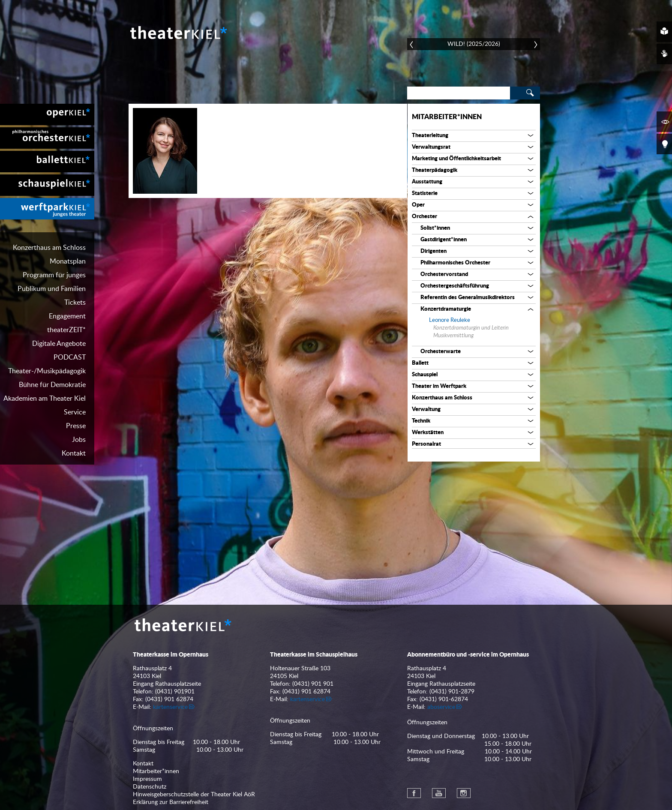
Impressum (147, 779)
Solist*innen (435, 228)
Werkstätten (428, 433)
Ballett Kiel (47, 162)
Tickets (75, 303)
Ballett (420, 363)
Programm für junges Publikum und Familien (52, 282)
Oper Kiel (47, 114)
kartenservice (170, 707)
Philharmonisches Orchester (455, 263)
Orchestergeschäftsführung (455, 286)
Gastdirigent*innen (444, 240)
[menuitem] (47, 114)
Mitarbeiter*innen (447, 117)
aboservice (441, 707)
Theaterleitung (430, 136)
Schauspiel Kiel (47, 185)
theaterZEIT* (66, 330)
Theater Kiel (178, 33)
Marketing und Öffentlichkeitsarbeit (456, 159)
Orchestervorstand (444, 274)
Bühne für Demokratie (52, 385)
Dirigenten (433, 251)
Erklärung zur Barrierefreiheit (171, 802)
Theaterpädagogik (435, 170)
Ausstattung (427, 182)
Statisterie (425, 193)
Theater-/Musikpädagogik (47, 371)
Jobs (79, 440)
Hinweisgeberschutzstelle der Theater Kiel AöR (194, 795)
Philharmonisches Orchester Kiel (47, 138)
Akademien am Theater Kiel (45, 399)
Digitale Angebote (59, 344)
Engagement (67, 316)
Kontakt (74, 453)
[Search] (459, 93)
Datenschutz (150, 787)
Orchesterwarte (441, 352)
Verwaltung (426, 409)
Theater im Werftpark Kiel (47, 209)
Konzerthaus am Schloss (49, 248)
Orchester (424, 217)
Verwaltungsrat (431, 147)
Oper (418, 205)
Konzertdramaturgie (446, 309)
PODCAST (70, 357)
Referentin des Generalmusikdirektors (468, 298)
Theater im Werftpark (439, 386)
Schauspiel (425, 375)
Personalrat (426, 444)
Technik (421, 421)
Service (75, 412)
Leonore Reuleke (450, 320)
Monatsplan (68, 261)
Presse (76, 426)
